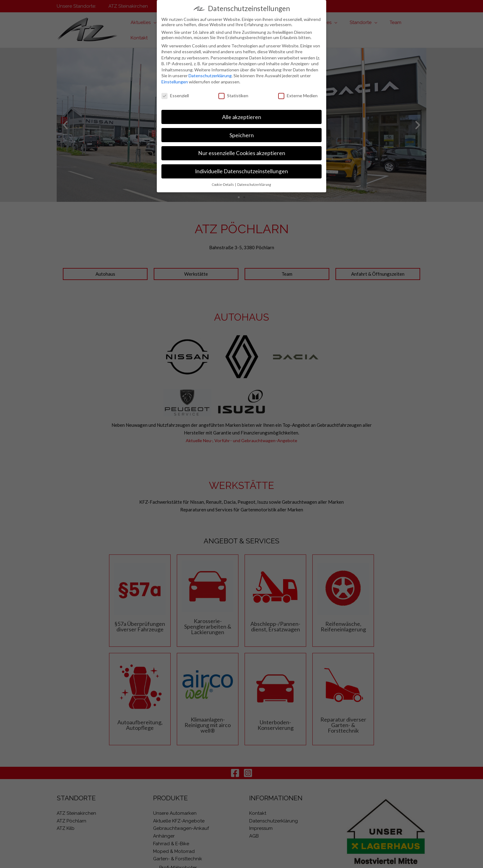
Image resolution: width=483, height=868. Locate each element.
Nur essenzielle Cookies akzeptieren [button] (242, 153)
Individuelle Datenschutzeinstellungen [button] (241, 171)
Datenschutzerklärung (210, 76)
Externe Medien (298, 96)
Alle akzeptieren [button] (242, 117)
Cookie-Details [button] (223, 185)
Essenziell (175, 96)
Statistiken (233, 96)
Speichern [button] (242, 135)
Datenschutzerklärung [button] (254, 185)
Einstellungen (175, 82)
